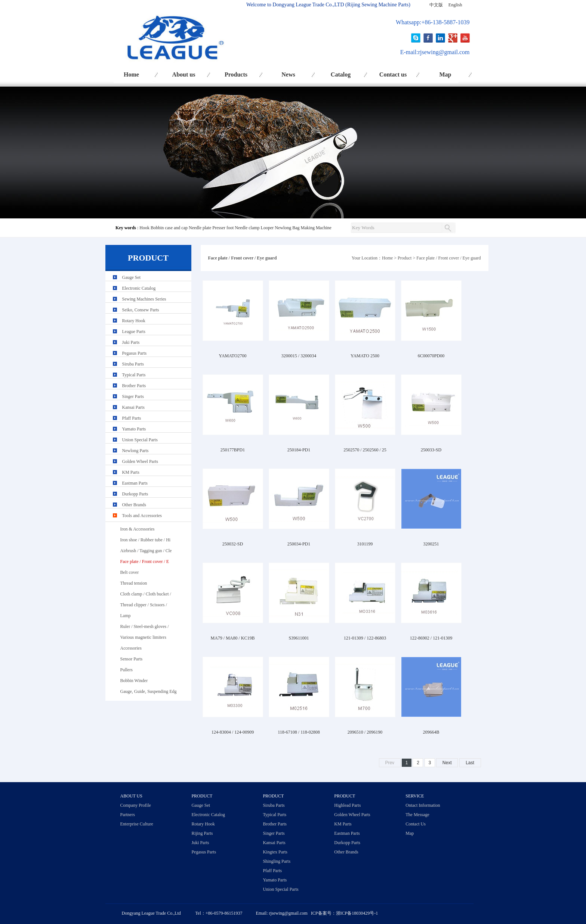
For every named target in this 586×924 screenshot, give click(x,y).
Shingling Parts (277, 861)
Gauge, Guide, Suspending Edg (149, 691)
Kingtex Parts (275, 852)
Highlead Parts (347, 805)
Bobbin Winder (134, 681)
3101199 (365, 544)
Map (445, 74)
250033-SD (431, 450)
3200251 (431, 544)
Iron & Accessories (138, 529)
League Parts (134, 332)
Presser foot (223, 228)
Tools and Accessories (142, 516)
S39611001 (299, 638)
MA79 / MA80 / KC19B (232, 638)
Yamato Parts (134, 429)
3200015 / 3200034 (299, 356)
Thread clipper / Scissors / (144, 605)
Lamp (126, 616)
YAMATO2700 (233, 356)
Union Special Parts (140, 440)
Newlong (283, 228)
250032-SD (233, 544)
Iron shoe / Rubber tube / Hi (146, 540)
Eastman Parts (135, 483)
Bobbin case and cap (169, 228)
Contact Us (416, 824)
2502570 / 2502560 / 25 (365, 450)
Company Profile (136, 805)
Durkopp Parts (135, 494)
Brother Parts (134, 386)
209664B (431, 732)
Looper (267, 228)
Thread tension (134, 583)
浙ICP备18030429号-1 (357, 913)
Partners (128, 815)
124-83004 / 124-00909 (233, 732)
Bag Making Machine (312, 228)
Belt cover (130, 572)
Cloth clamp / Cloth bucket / (146, 594)
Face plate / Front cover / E (145, 561)
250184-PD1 (299, 450)
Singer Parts (133, 396)
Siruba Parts (133, 364)
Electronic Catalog (139, 288)
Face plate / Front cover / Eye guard (448, 258)
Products (236, 74)
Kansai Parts (133, 407)
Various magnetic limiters (143, 637)
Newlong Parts (135, 451)
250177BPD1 (233, 450)
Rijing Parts (202, 833)
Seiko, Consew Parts (141, 310)
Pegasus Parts (135, 353)
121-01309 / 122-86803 (365, 638)
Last (470, 763)
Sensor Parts (132, 659)
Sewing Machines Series (144, 299)
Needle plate (200, 228)
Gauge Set (132, 277)
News (288, 74)
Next (447, 763)
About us (184, 74)
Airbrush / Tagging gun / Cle (146, 551)
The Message (417, 815)
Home (131, 74)
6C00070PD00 (431, 356)
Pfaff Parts (132, 418)
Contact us (393, 74)
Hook (144, 228)
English (455, 5)
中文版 (436, 5)
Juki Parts (131, 342)
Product (405, 258)
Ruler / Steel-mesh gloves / (145, 626)
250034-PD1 (299, 544)
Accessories (131, 648)
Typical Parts (134, 375)
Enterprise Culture (137, 824)
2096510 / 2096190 (365, 732)
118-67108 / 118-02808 (299, 732)
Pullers (127, 670)
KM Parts (131, 472)
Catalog (341, 74)
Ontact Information (423, 805)
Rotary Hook (134, 321)
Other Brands (134, 505)
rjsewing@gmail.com (444, 52)
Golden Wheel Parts (140, 461)
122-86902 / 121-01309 (431, 638)
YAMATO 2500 (365, 356)
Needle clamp (247, 228)
